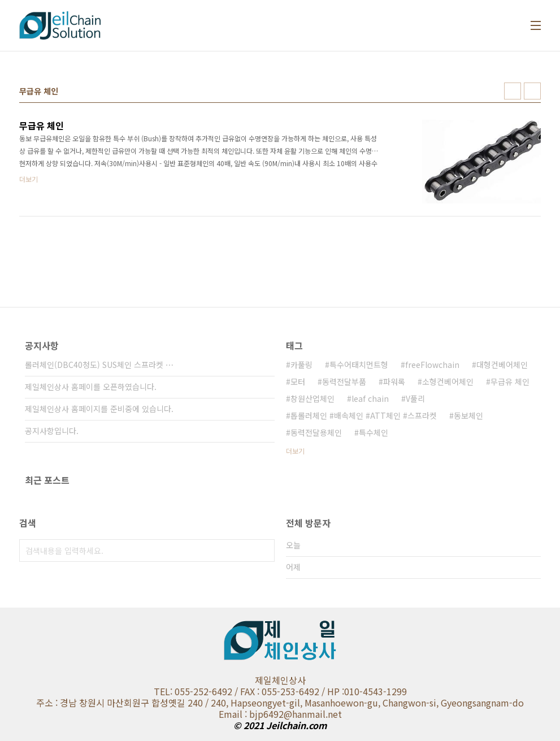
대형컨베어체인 (502, 365)
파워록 (394, 382)
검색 (263, 551)
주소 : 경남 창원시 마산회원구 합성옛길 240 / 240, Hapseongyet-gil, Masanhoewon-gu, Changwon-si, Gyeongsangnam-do (280, 703)
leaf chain (370, 398)
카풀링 (301, 365)
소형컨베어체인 (448, 382)
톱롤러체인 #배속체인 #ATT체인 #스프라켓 (364, 415)
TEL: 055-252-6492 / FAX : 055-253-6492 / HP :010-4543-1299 (280, 691)
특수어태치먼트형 (359, 365)
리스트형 (532, 91)
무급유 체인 (510, 382)
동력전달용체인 (316, 432)
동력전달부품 (344, 382)
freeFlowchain (432, 365)
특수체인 (374, 432)
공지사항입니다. (52, 431)
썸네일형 (513, 91)
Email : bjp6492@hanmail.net (280, 714)
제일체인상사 (280, 680)
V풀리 (415, 398)
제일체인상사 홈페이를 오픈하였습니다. (91, 387)
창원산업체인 (312, 398)
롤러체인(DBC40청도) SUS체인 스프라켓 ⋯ (99, 365)
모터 (298, 382)
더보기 (295, 451)
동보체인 (468, 415)
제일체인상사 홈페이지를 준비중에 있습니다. (99, 409)
